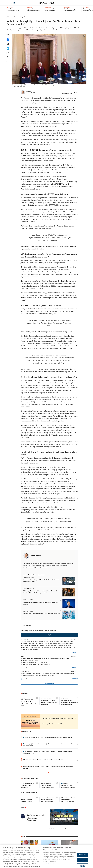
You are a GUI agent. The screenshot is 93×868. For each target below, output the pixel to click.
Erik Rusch (36, 556)
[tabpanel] (49, 592)
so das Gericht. (49, 161)
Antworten (75, 652)
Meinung (25, 694)
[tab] (48, 555)
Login (49, 635)
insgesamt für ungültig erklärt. (31, 103)
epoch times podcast (30, 793)
